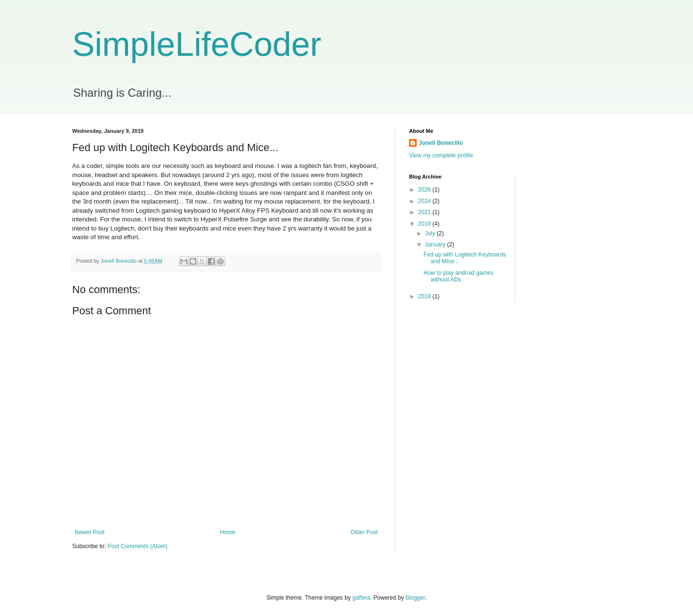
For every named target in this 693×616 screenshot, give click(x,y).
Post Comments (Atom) (137, 546)
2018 (425, 296)
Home (228, 532)
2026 (425, 190)
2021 (425, 212)
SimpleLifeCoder (197, 44)
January (436, 244)
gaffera (361, 598)
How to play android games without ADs (458, 276)
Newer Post (90, 532)
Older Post (364, 532)
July (431, 233)
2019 (425, 224)
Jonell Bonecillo (441, 143)
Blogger (416, 598)
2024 (425, 201)
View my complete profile (441, 155)
